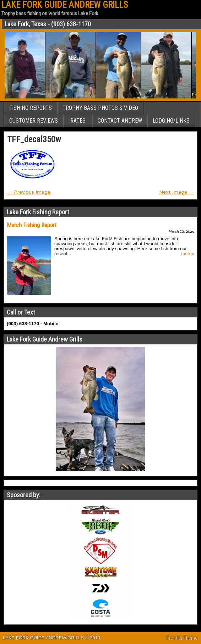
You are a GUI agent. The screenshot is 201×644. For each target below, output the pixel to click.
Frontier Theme (182, 638)
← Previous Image (29, 192)
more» (188, 254)
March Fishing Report (32, 225)
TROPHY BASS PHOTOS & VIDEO (100, 108)
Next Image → (176, 192)
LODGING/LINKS (171, 121)
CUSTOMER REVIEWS (34, 121)
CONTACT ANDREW (120, 121)
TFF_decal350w (34, 139)
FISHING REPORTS (31, 108)
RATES (78, 121)
